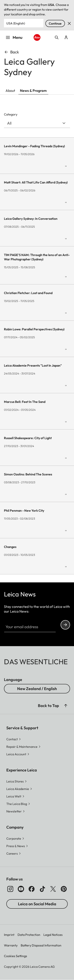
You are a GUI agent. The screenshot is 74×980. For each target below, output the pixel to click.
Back (11, 52)
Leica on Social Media (37, 904)
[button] (16, 811)
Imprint (9, 935)
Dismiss (69, 23)
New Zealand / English (37, 689)
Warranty (11, 945)
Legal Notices (53, 935)
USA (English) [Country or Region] (16, 23)
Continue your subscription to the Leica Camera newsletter (65, 625)
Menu (14, 37)
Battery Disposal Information (41, 945)
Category (11, 114)
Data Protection (29, 935)
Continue (55, 23)
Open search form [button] (57, 37)
